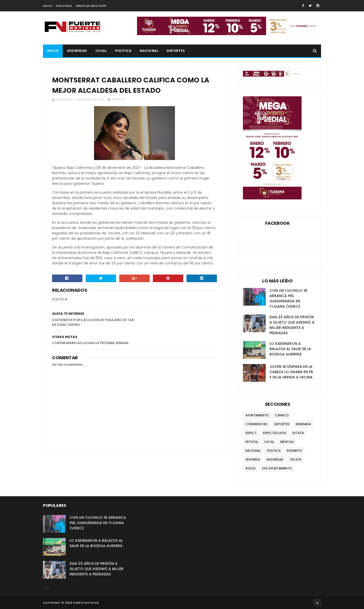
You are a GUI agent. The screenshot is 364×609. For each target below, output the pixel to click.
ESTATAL (252, 442)
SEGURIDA (253, 459)
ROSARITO (294, 451)
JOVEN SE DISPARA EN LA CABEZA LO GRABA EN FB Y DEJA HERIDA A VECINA (291, 372)
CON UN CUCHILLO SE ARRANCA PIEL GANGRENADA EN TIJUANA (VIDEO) (288, 298)
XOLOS (251, 468)
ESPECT (251, 433)
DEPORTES (176, 51)
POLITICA (123, 51)
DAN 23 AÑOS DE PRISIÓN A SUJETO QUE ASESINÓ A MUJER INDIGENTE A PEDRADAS (292, 325)
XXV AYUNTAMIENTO (277, 468)
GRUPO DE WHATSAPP (91, 6)
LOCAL (101, 51)
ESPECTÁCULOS (275, 433)
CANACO (282, 415)
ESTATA (298, 433)
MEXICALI (287, 442)
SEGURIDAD (77, 51)
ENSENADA (303, 424)
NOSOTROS (64, 6)
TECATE (295, 459)
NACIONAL (149, 51)
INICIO (48, 6)
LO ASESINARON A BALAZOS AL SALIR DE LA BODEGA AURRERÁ (290, 349)
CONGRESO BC (257, 424)
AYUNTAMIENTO (257, 415)
